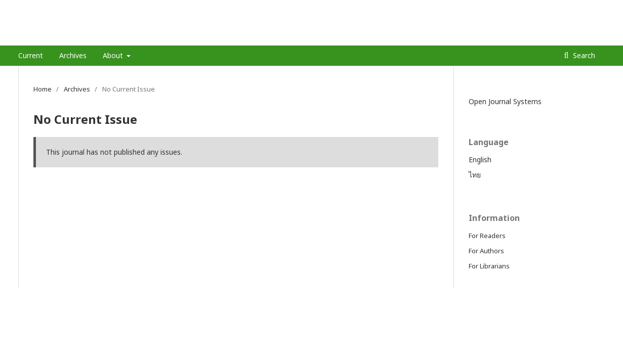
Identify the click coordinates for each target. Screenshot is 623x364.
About (114, 55)
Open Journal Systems (505, 101)
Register (564, 8)
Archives (73, 55)
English (480, 160)
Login (597, 8)
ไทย (475, 175)
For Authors (486, 251)
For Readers (487, 236)
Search (583, 55)
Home (43, 89)
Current (31, 55)
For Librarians (489, 266)
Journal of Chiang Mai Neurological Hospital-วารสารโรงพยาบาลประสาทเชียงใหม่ (249, 38)
